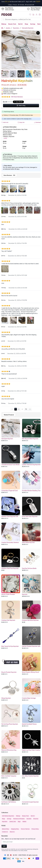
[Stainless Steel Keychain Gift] (11, 508)
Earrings (33, 24)
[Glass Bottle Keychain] (31, 534)
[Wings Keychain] (11, 690)
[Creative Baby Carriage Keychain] (31, 690)
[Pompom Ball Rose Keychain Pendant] (31, 612)
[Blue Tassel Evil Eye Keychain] (11, 638)
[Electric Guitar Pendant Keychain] (11, 586)
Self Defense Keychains (8, 816)
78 (26, 409)
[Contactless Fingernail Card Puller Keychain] (11, 482)
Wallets (24, 822)
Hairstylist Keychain (28, 28)
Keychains (16, 28)
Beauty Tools (12, 24)
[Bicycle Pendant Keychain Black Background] (11, 664)
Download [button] (37, 122)
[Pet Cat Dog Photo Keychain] (11, 716)
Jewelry (8, 28)
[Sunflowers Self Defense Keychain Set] (11, 793)
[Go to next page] (30, 409)
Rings (26, 24)
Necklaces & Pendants (19, 819)
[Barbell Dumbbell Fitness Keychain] (31, 716)
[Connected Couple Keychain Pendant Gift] (31, 793)
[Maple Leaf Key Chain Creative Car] (31, 741)
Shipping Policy (15, 829)
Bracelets (29, 819)
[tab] (10, 175)
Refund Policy (6, 829)
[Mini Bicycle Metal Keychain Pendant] (31, 430)
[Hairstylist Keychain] (11, 430)
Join (4, 846)
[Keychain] (31, 586)
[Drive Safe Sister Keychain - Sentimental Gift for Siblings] (31, 508)
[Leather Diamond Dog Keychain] (31, 456)
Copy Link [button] (21, 122)
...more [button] (5, 138)
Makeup (4, 24)
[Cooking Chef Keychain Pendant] (11, 612)
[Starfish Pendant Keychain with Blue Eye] (31, 638)
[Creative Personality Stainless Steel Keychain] (11, 534)
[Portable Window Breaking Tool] (31, 482)
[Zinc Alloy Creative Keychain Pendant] (31, 767)
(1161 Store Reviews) (17, 97)
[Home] (11, 15)
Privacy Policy (35, 829)
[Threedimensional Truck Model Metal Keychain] (11, 456)
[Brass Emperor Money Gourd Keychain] (31, 664)
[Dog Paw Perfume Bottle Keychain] (31, 560)
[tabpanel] (21, 295)
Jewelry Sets (13, 822)
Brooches (36, 819)
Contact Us (5, 832)
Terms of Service (25, 829)
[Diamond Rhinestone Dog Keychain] (11, 741)
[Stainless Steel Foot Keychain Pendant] (11, 560)
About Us (12, 832)
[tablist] (21, 175)
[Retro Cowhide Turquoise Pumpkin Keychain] (11, 767)
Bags (19, 822)
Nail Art (20, 24)
